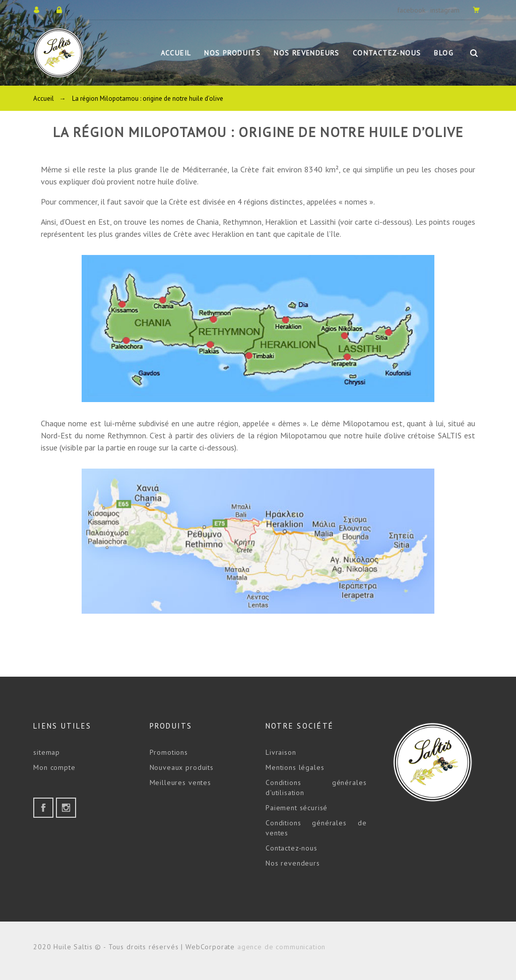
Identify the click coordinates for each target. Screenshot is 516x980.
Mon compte (54, 767)
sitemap (47, 752)
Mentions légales (295, 767)
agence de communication (281, 947)
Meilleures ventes (180, 782)
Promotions (169, 752)
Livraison (281, 752)
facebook (411, 10)
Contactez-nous (292, 848)
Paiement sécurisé (297, 808)
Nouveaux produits (182, 767)
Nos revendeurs (293, 863)
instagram (445, 10)
